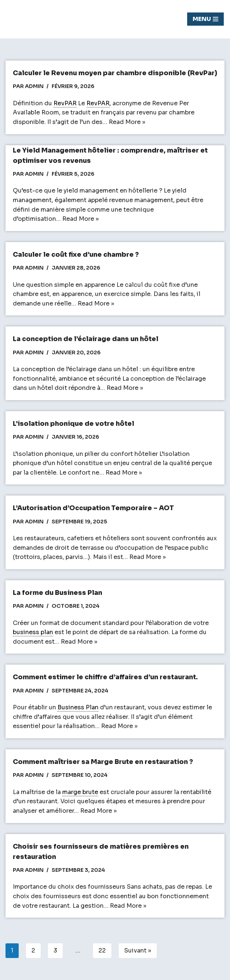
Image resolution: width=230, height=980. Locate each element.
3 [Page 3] (55, 950)
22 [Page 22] (102, 950)
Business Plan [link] (78, 707)
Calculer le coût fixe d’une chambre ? (76, 255)
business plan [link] (33, 632)
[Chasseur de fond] (31, 19)
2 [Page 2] (33, 950)
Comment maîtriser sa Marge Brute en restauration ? (103, 762)
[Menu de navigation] (205, 19)
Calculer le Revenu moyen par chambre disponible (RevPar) (115, 73)
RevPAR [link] (65, 103)
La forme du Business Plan (57, 593)
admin (34, 86)
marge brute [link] (80, 792)
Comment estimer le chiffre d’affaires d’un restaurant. (105, 677)
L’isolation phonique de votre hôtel (73, 424)
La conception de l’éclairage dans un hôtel (86, 339)
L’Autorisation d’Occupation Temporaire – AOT (93, 508)
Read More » (127, 122)
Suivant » (138, 950)
